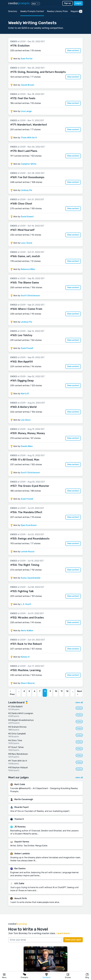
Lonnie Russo (28, 552)
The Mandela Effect (30, 512)
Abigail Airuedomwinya (22, 720)
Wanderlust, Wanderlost (32, 125)
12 (67, 691)
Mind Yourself (26, 230)
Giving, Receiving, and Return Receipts (42, 72)
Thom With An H (29, 138)
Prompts (24, 978)
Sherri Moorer (28, 683)
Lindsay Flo (26, 190)
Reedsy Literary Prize (57, 11)
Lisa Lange (26, 111)
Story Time (17, 740)
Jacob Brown (28, 85)
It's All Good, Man (29, 460)
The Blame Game (28, 283)
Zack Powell (27, 348)
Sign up (67, 3)
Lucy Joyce (27, 243)
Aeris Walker (27, 631)
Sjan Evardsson (29, 525)
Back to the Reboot (30, 644)
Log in (78, 3)
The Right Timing (29, 565)
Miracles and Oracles (31, 618)
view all (79, 702)
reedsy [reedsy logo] (19, 3)
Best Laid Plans (28, 151)
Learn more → (65, 933)
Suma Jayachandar (31, 578)
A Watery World (27, 407)
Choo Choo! (25, 204)
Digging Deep (26, 381)
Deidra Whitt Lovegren (22, 713)
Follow (79, 708)
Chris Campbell (19, 734)
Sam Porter (27, 59)
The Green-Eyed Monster (34, 486)
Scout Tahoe (17, 747)
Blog (87, 978)
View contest (73, 51)
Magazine (75, 11)
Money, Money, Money (31, 433)
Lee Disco (26, 420)
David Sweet (27, 217)
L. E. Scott (26, 604)
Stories (68, 978)
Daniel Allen (27, 446)
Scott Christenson (30, 296)
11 (62, 691)
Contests (47, 978)
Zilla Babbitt (17, 707)
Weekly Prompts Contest (32, 11)
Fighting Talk (26, 591)
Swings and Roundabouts (34, 539)
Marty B (25, 394)
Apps (35, 4)
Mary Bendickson (20, 754)
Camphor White (29, 164)
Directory (13, 11)
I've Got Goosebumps (31, 177)
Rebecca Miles (28, 269)
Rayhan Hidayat (20, 768)
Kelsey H (25, 657)
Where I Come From (30, 309)
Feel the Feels (27, 98)
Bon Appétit (25, 362)
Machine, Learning (29, 670)
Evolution (24, 46)
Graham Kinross (19, 727)
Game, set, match (29, 256)
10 (56, 691)
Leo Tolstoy (25, 335)
